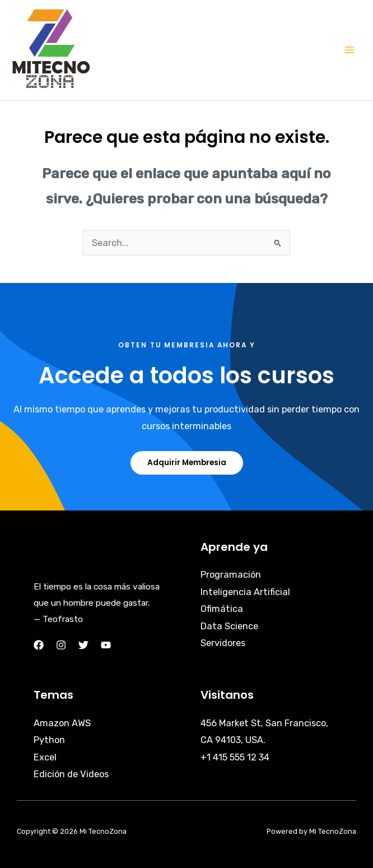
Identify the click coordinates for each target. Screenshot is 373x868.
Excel (45, 757)
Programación (231, 575)
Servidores (223, 643)
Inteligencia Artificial (245, 592)
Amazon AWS (62, 723)
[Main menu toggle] (349, 50)
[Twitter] (83, 645)
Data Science (229, 626)
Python (49, 740)
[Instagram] (61, 645)
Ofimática (222, 609)
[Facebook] (39, 645)
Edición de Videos (71, 774)
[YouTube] (106, 645)
